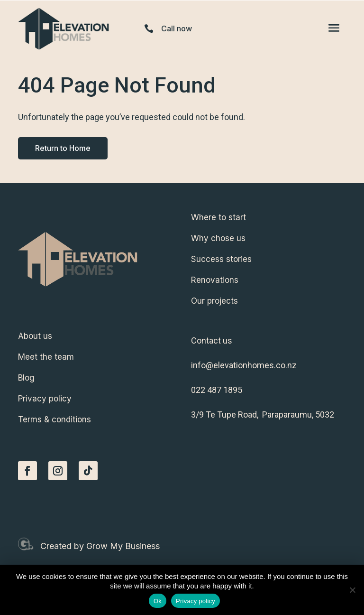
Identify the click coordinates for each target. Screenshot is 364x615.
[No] (352, 590)
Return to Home (63, 148)
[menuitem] (268, 217)
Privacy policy (196, 601)
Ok (158, 601)
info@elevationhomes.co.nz (244, 365)
